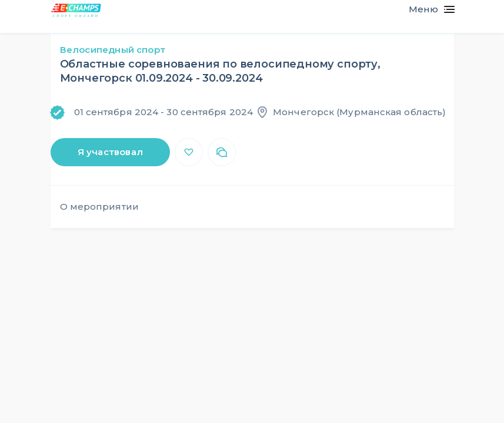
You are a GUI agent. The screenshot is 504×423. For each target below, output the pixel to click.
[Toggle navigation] (427, 9)
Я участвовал (110, 152)
